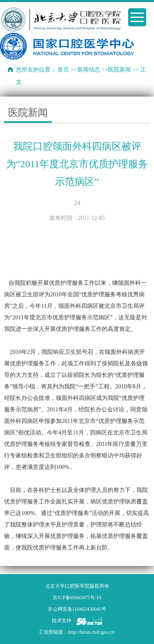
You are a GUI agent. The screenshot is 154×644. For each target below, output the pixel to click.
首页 (63, 70)
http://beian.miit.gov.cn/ (92, 632)
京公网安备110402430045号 (77, 609)
